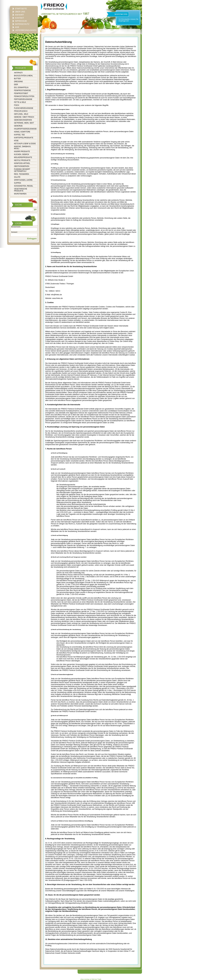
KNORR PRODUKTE (22, 151)
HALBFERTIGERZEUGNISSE (25, 129)
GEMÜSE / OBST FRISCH (24, 117)
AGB (17, 27)
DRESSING (18, 82)
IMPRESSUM (21, 21)
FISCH (17, 105)
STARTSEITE (21, 9)
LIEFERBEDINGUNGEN (26, 30)
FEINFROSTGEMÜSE (22, 90)
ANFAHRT (19, 15)
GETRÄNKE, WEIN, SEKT (24, 123)
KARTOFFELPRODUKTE (24, 138)
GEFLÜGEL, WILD (21, 114)
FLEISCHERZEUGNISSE (24, 108)
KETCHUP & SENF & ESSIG (25, 144)
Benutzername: (16, 227)
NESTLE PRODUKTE (22, 160)
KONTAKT (19, 18)
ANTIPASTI (18, 73)
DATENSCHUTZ (22, 24)
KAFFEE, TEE (19, 135)
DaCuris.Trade (96, 979)
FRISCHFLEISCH (21, 111)
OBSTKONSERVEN (22, 166)
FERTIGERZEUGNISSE (23, 99)
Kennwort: (14, 232)
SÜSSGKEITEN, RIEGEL (24, 186)
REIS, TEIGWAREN (22, 174)
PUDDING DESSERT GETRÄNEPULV (22, 170)
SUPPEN (17, 183)
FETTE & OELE (20, 102)
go (35, 209)
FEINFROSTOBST (21, 93)
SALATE (17, 177)
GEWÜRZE (18, 126)
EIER (16, 85)
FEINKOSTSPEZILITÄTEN (24, 96)
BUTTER (17, 79)
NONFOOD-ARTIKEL (22, 163)
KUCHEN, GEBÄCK (22, 154)
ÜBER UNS (20, 12)
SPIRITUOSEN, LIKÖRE (23, 180)
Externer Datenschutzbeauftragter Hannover (83, 951)
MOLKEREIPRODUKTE (23, 157)
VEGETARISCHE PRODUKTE (21, 190)
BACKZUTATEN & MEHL (23, 76)
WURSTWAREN (20, 194)
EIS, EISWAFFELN (21, 87)
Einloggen (32, 239)
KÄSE (16, 141)
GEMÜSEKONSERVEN (23, 120)
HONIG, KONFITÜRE (22, 132)
